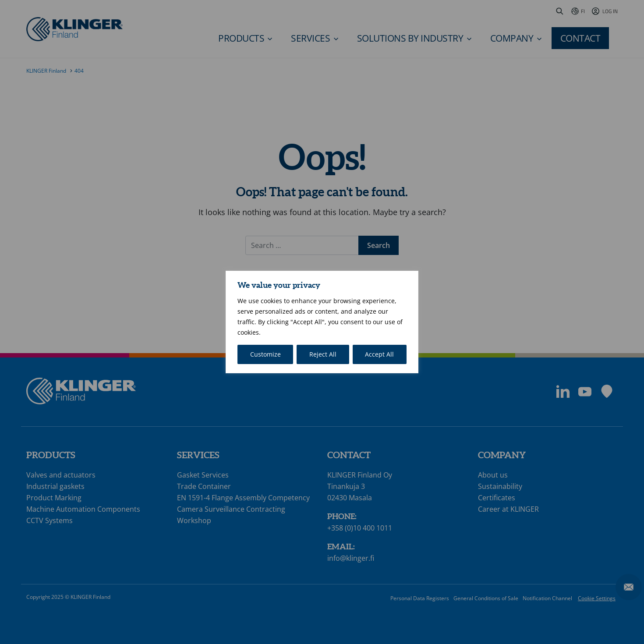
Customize (265, 354)
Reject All (323, 354)
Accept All (379, 354)
